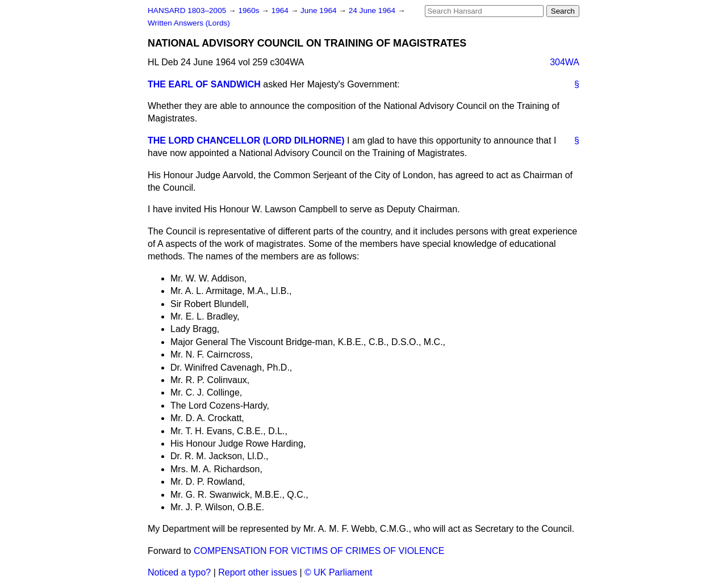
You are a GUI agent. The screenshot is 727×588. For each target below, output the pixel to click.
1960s (250, 10)
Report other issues (258, 572)
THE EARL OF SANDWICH (204, 84)
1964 (281, 10)
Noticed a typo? (179, 572)
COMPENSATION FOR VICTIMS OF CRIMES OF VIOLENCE (319, 551)
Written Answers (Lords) (189, 23)
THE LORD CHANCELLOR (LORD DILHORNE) (246, 140)
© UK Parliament (338, 572)
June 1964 (319, 10)
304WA (565, 62)
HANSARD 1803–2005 (187, 10)
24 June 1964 (373, 10)
